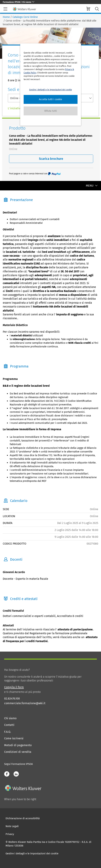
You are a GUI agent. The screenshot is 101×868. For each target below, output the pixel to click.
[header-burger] (5, 9)
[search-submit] (97, 9)
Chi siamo (10, 718)
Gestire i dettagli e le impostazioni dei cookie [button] (51, 90)
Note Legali (12, 826)
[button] (51, 99)
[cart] (88, 9)
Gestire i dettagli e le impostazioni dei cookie (32, 853)
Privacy (10, 834)
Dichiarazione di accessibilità (23, 818)
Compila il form (14, 687)
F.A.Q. (8, 732)
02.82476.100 (12, 699)
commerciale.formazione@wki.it (25, 703)
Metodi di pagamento (18, 745)
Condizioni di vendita (18, 752)
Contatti (9, 725)
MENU (92, 186)
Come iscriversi (14, 738)
